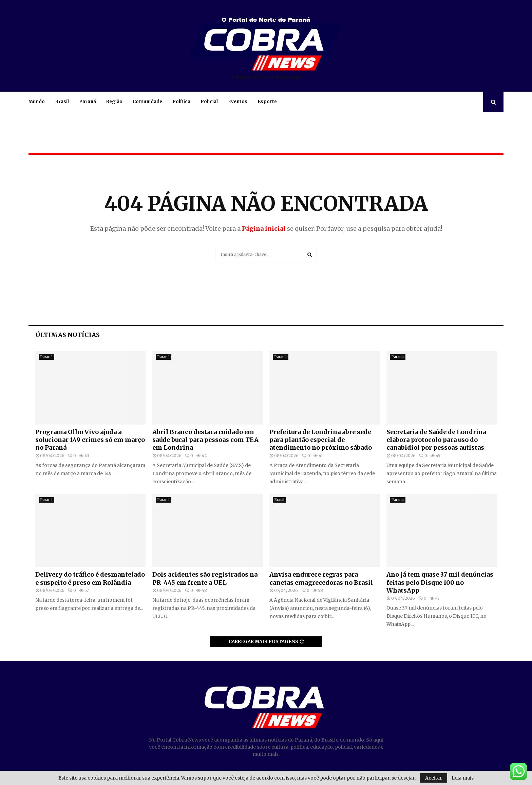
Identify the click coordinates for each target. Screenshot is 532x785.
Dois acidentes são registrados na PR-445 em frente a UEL (205, 578)
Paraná (88, 102)
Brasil (62, 102)
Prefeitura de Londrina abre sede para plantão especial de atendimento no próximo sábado (321, 440)
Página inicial (264, 229)
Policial (209, 102)
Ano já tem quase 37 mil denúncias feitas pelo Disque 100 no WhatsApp (440, 582)
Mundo (37, 102)
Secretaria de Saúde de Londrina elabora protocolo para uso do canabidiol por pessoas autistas (436, 440)
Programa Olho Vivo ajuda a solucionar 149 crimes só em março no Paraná (90, 440)
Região (114, 102)
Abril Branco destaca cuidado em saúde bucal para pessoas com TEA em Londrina (205, 440)
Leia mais (463, 778)
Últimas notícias (68, 335)
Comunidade (147, 102)
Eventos (238, 102)
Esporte (267, 102)
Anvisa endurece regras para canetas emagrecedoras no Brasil (321, 578)
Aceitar (434, 778)
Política (181, 102)
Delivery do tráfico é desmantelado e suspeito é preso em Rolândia (90, 578)
